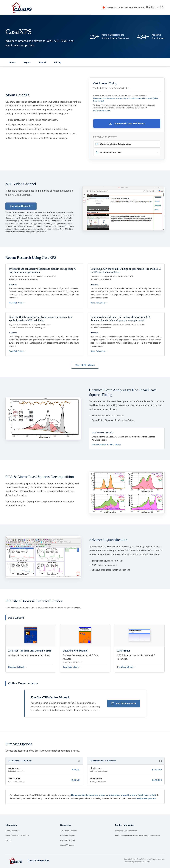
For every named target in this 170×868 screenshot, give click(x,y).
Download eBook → (17, 667)
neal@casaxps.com (102, 111)
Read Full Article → (17, 303)
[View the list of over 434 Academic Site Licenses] (151, 37)
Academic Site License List (126, 831)
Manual (42, 62)
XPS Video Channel (68, 831)
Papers (27, 62)
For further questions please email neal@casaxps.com (137, 835)
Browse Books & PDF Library (106, 445)
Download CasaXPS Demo (127, 123)
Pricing (58, 62)
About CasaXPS (12, 831)
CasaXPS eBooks (68, 840)
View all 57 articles (85, 365)
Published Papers (68, 835)
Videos (12, 62)
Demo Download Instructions (17, 835)
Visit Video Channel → (21, 206)
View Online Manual (124, 704)
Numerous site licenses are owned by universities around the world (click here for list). (114, 795)
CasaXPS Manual (68, 845)
